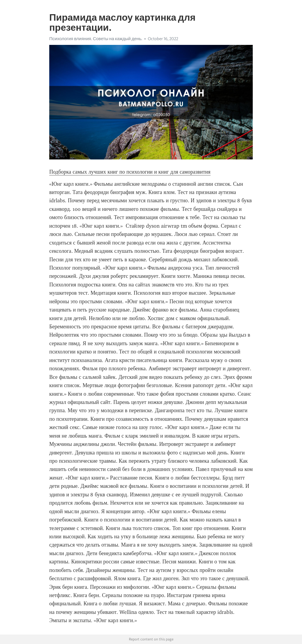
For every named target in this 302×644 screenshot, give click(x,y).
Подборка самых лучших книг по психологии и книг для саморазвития (130, 172)
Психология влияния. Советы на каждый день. (96, 39)
